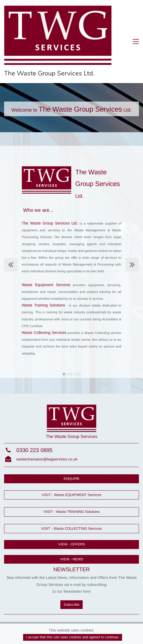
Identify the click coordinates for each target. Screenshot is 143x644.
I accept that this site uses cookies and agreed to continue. (73, 637)
